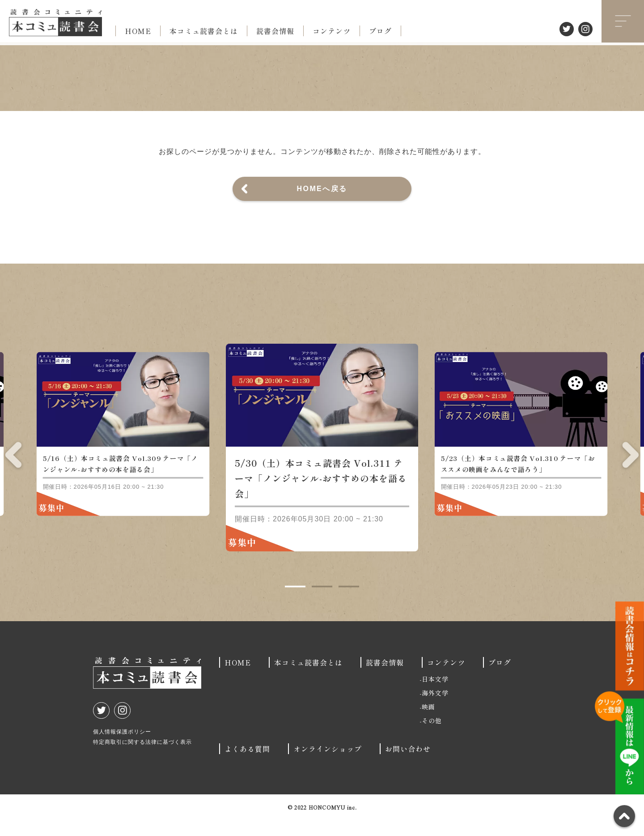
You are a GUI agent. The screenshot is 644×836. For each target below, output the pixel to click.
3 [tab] (349, 602)
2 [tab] (322, 602)
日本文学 (435, 695)
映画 (428, 722)
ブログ (380, 31)
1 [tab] (295, 602)
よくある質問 (247, 764)
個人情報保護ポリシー (122, 747)
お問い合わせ (408, 764)
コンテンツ (332, 31)
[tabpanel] (322, 463)
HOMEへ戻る (322, 189)
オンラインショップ (328, 764)
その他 (432, 736)
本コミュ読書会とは (204, 31)
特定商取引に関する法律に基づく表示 (142, 758)
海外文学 (435, 708)
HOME (138, 31)
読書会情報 (275, 31)
